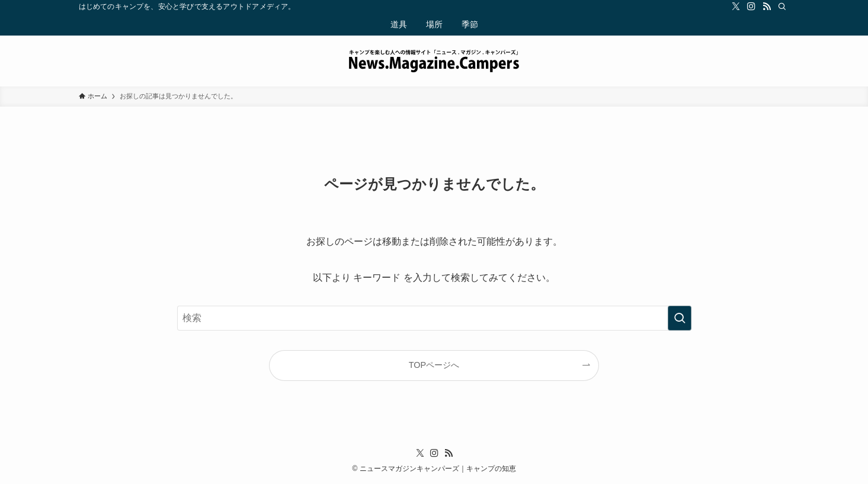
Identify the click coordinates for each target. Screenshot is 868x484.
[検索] (782, 7)
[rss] (767, 7)
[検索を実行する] (680, 318)
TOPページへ (434, 365)
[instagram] (751, 7)
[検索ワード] (434, 318)
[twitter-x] (736, 7)
